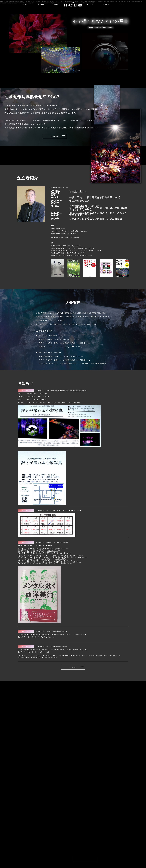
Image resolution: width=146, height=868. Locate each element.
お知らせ (106, 4)
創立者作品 (47, 137)
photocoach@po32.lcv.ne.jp (70, 348)
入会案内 (55, 4)
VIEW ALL (73, 668)
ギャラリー (91, 4)
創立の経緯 (40, 4)
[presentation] (85, 859)
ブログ (122, 4)
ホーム (24, 4)
